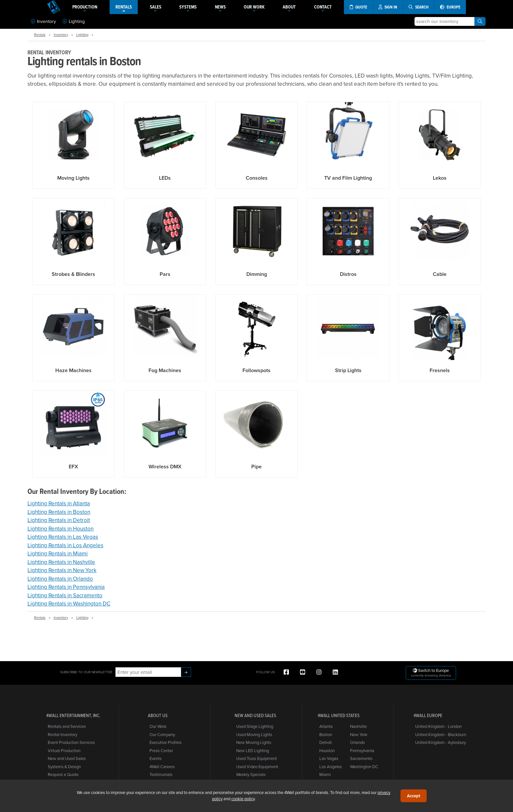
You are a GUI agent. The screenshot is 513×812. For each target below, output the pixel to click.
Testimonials (161, 774)
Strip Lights (348, 370)
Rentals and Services (67, 726)
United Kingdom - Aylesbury (441, 742)
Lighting (74, 21)
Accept (414, 796)
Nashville (358, 726)
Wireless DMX (165, 467)
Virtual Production (64, 750)
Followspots (256, 370)
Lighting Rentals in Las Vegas (63, 537)
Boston (326, 734)
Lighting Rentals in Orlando (60, 579)
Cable (440, 274)
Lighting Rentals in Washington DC (69, 604)
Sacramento (361, 758)
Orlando (357, 742)
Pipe (256, 467)
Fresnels (440, 370)
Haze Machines (73, 370)
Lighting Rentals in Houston (61, 529)
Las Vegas (329, 758)
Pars (165, 274)
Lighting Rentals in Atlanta (59, 503)
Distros (348, 274)
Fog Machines (165, 370)
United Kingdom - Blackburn (441, 734)
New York (359, 734)
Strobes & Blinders (73, 274)
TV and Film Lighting (348, 178)
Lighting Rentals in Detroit (59, 520)
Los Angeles (331, 767)
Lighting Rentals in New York (62, 570)
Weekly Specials (251, 774)
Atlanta (326, 726)
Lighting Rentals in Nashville (61, 562)
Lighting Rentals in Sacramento (65, 595)
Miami (325, 774)
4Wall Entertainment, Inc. (73, 715)
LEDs (165, 178)
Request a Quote (63, 774)
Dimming (257, 274)
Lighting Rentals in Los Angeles (65, 545)
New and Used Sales (67, 758)
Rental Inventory (62, 734)
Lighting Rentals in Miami (58, 553)
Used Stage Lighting (255, 726)
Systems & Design (64, 767)
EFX (73, 467)
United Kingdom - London (438, 726)
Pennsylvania (362, 750)
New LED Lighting (253, 750)
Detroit (326, 742)
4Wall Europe (428, 715)
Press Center (161, 750)
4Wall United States (339, 715)
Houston (327, 750)
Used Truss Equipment (256, 758)
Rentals (40, 35)
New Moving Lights (254, 742)
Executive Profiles (166, 742)
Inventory (43, 21)
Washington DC (364, 767)
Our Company (162, 734)
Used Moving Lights (254, 734)
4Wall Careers (162, 767)
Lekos (440, 178)
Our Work (158, 726)
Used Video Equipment (257, 767)
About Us (158, 715)
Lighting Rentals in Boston (59, 512)
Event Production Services (71, 742)
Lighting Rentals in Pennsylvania (66, 587)
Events (156, 758)
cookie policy (243, 799)
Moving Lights (73, 178)
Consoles (257, 178)
